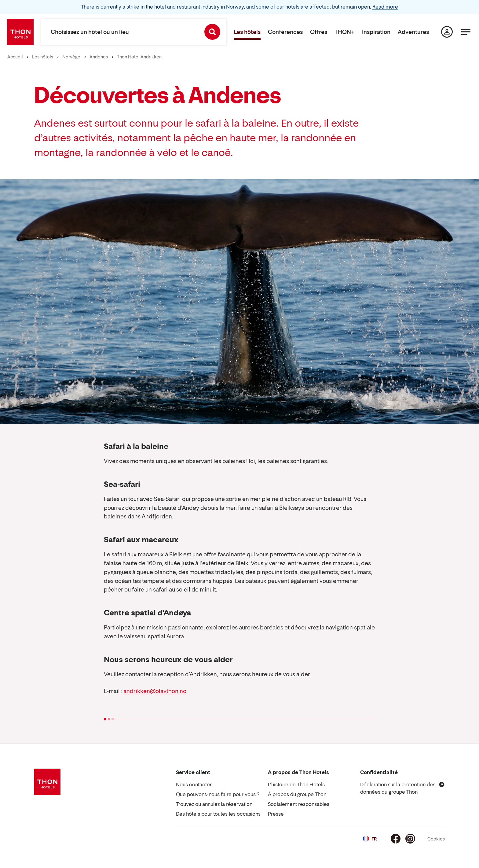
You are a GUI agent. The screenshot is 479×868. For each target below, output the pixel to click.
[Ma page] (447, 32)
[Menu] (466, 32)
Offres (319, 32)
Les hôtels (247, 32)
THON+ (345, 32)
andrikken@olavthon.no (155, 691)
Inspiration (376, 32)
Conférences (285, 32)
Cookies (436, 839)
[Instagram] (410, 839)
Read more (385, 7)
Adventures (413, 32)
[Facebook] (396, 839)
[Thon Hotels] (20, 32)
